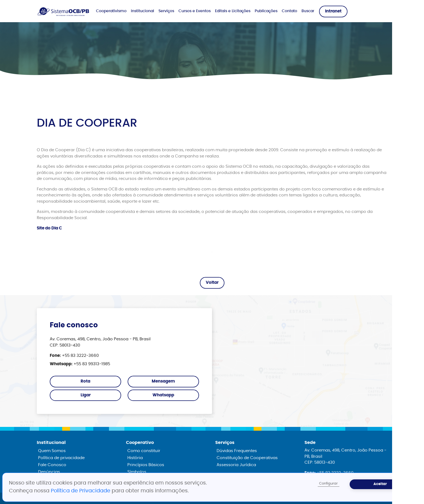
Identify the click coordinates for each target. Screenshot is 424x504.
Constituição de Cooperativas (247, 458)
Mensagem (163, 381)
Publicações (266, 11)
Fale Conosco (52, 465)
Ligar (86, 395)
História (135, 458)
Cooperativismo (111, 11)
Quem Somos (52, 451)
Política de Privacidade (81, 491)
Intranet (333, 11)
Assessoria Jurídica (236, 465)
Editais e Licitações (233, 11)
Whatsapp (163, 395)
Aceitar (380, 484)
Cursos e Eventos (195, 11)
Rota (85, 381)
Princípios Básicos (146, 465)
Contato (289, 11)
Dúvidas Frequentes (237, 451)
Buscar (308, 11)
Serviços (166, 11)
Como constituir (144, 451)
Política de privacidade (61, 458)
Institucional (143, 11)
